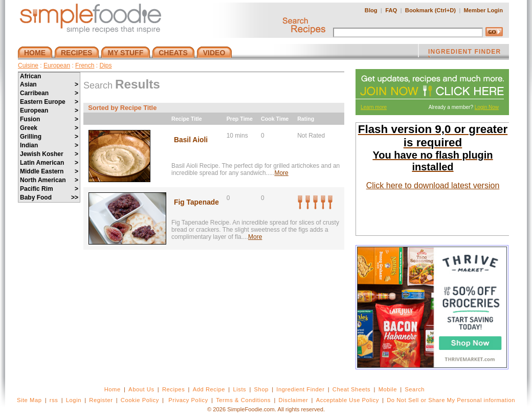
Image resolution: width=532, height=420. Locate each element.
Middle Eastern (49, 171)
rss (54, 400)
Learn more (374, 107)
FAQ (391, 10)
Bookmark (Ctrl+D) (430, 10)
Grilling (49, 137)
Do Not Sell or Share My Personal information (451, 400)
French (85, 65)
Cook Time (275, 119)
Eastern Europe (49, 102)
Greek (49, 128)
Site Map (29, 400)
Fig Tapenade (196, 202)
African (30, 76)
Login (74, 400)
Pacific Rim (49, 189)
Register (101, 400)
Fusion (49, 119)
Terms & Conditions (243, 400)
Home (113, 389)
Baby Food (49, 197)
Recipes (173, 389)
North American (49, 180)
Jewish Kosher (49, 154)
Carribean (49, 93)
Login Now (487, 107)
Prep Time (240, 119)
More (281, 173)
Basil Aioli (191, 140)
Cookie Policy (140, 400)
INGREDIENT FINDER (464, 53)
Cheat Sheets (352, 389)
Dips (105, 65)
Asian (49, 84)
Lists (239, 389)
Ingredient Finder (300, 389)
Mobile (388, 389)
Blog (371, 10)
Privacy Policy (188, 400)
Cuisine (28, 65)
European (57, 65)
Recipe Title (187, 119)
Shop (261, 389)
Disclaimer (294, 400)
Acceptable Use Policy (348, 400)
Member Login (483, 10)
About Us (141, 389)
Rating (306, 119)
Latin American (49, 163)
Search (415, 389)
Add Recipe (209, 389)
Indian (49, 145)
